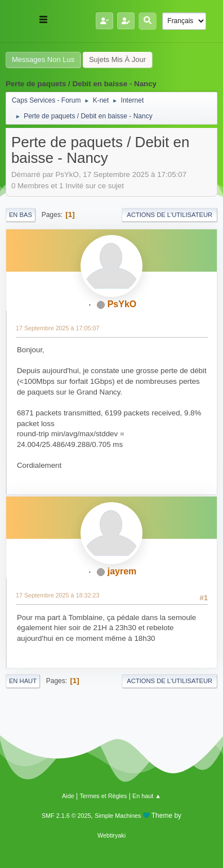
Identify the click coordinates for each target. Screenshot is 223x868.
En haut (23, 681)
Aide (68, 796)
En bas (21, 215)
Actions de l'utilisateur (170, 215)
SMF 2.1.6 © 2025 (66, 816)
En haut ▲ (147, 796)
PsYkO (122, 304)
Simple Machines (118, 816)
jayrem (122, 571)
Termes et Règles (103, 796)
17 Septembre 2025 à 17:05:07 (58, 328)
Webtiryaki (111, 835)
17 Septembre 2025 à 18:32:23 (58, 595)
